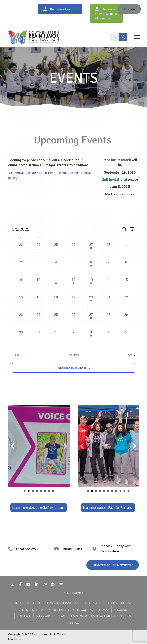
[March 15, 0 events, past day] (126, 286)
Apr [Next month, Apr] (132, 355)
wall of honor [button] (112, 491)
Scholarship (46, 616)
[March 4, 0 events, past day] (56, 269)
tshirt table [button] (92, 491)
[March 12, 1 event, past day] (73, 286)
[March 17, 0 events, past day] (38, 304)
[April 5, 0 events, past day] (126, 339)
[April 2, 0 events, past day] (73, 339)
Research (24, 616)
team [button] (33, 491)
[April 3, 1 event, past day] (91, 339)
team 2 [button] (100, 491)
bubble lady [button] (96, 491)
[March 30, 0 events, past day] (21, 339)
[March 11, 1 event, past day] (56, 286)
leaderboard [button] (37, 491)
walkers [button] (120, 491)
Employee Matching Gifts (111, 616)
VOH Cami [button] (29, 491)
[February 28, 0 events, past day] (109, 251)
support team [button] (116, 491)
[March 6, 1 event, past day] (91, 269)
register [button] (128, 491)
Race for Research (117, 160)
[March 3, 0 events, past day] (38, 269)
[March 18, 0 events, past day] (56, 304)
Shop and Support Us (100, 603)
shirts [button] (108, 491)
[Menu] (137, 37)
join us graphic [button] (124, 491)
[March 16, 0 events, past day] (21, 304)
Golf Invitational (114, 180)
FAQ (63, 616)
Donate (129, 9)
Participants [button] (41, 491)
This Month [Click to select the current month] (73, 355)
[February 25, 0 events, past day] (56, 251)
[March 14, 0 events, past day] (109, 286)
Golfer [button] (25, 491)
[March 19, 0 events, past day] (73, 304)
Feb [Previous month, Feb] (16, 355)
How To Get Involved (63, 603)
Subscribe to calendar (71, 368)
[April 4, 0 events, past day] (109, 339)
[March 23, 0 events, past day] (21, 321)
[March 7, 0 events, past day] (109, 269)
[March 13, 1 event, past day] (91, 286)
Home (18, 603)
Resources (122, 610)
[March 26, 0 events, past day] (73, 321)
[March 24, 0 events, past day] (38, 321)
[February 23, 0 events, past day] (21, 251)
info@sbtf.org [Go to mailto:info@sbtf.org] (72, 549)
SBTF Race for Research (50, 610)
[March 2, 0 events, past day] (21, 269)
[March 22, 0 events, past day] (126, 304)
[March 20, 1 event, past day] (91, 304)
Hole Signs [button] (53, 491)
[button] (106, 13)
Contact (74, 623)
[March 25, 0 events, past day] (56, 321)
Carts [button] (45, 491)
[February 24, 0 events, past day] (38, 251)
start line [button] (104, 491)
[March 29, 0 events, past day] (126, 321)
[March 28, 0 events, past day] (109, 321)
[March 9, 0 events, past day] (21, 286)
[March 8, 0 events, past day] (126, 269)
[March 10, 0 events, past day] (38, 286)
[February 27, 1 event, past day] (91, 251)
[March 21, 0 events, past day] (109, 304)
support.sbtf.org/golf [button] (49, 491)
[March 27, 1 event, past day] (91, 321)
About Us (34, 603)
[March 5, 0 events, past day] (73, 269)
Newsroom (78, 616)
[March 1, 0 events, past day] (126, 251)
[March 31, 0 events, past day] (38, 339)
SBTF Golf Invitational (91, 610)
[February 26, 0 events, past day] (73, 251)
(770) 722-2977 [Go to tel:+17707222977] (27, 549)
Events (22, 610)
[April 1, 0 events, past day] (56, 339)
